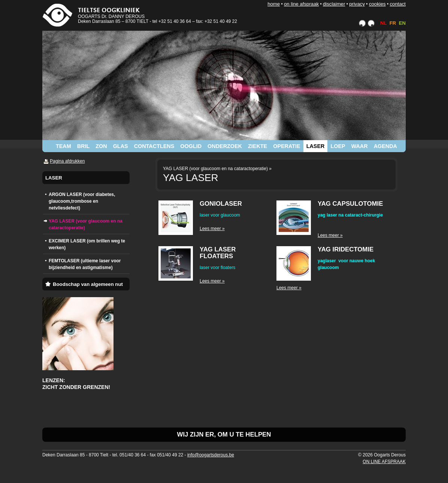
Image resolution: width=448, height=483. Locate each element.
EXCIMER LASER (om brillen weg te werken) (87, 244)
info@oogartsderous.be (211, 455)
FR (393, 23)
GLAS (121, 146)
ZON (101, 146)
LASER (316, 146)
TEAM (63, 146)
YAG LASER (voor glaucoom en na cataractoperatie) (86, 224)
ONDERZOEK (225, 146)
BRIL (84, 146)
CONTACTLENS (154, 146)
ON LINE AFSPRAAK (301, 4)
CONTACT (398, 4)
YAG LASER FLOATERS (218, 253)
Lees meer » (212, 229)
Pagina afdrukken (67, 161)
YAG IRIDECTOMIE (346, 249)
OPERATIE (287, 146)
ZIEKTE (258, 146)
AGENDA (385, 146)
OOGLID (191, 146)
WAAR (360, 146)
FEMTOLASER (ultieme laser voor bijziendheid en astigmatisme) (85, 264)
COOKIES (377, 4)
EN (402, 23)
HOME (274, 4)
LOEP (338, 146)
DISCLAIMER (334, 4)
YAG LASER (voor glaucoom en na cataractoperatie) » (217, 169)
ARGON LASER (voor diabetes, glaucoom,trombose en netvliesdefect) (82, 201)
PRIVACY (357, 4)
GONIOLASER (221, 204)
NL (383, 23)
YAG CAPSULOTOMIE (350, 204)
